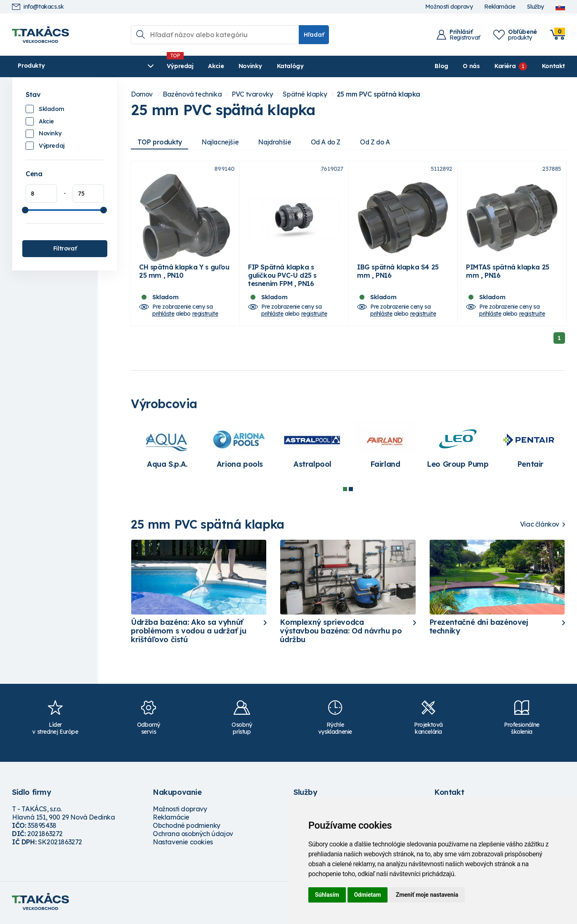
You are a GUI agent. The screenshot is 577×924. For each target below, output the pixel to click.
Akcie (173, 66)
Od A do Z (330, 142)
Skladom (51, 109)
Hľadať (314, 35)
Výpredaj (138, 66)
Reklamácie (500, 7)
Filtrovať (65, 248)
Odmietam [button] (368, 895)
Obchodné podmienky (187, 828)
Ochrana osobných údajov (193, 837)
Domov (142, 94)
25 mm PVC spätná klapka (378, 94)
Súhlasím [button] (327, 895)
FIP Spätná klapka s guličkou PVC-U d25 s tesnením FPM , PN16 (282, 278)
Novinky (208, 66)
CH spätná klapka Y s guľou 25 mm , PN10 (184, 274)
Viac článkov (540, 527)
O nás (471, 66)
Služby (535, 7)
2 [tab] (351, 492)
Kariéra (505, 66)
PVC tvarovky (252, 94)
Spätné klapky (305, 94)
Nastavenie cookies (183, 845)
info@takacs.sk (38, 7)
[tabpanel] (167, 450)
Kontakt (553, 66)
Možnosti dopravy (449, 7)
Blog (441, 66)
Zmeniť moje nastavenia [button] (427, 895)
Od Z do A (381, 142)
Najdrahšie (278, 142)
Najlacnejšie (222, 142)
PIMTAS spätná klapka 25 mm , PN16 (508, 274)
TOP (160, 142)
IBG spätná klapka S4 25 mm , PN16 (398, 274)
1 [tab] (345, 492)
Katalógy (248, 66)
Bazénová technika (192, 94)
